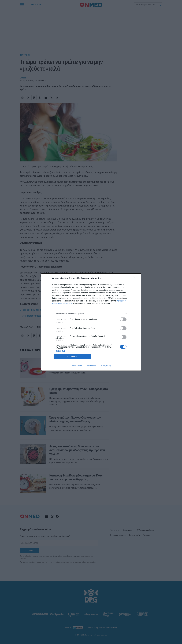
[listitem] (91, 314)
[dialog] (91, 322)
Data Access (91, 366)
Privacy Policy (105, 366)
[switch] (123, 319)
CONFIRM (72, 357)
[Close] (136, 279)
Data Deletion (76, 366)
